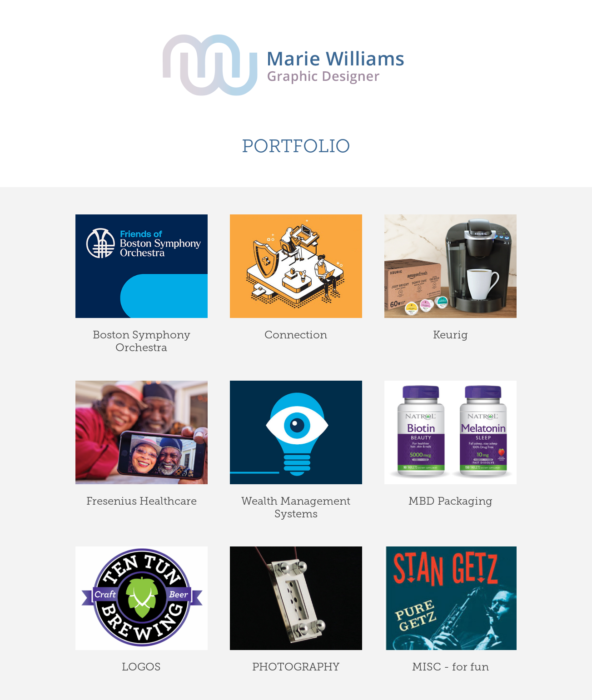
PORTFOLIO (296, 146)
